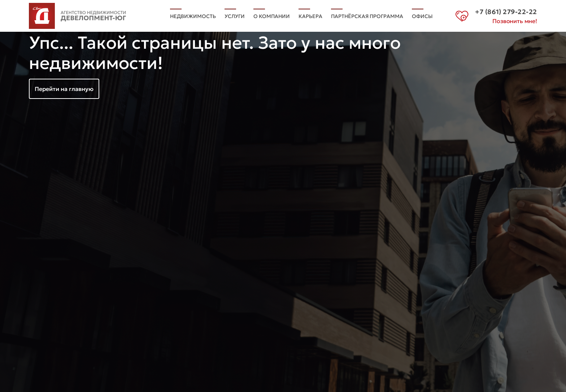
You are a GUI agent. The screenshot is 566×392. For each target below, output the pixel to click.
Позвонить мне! (515, 21)
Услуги (235, 16)
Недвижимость (193, 16)
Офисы (422, 16)
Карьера (310, 16)
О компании (272, 16)
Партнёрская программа (367, 16)
